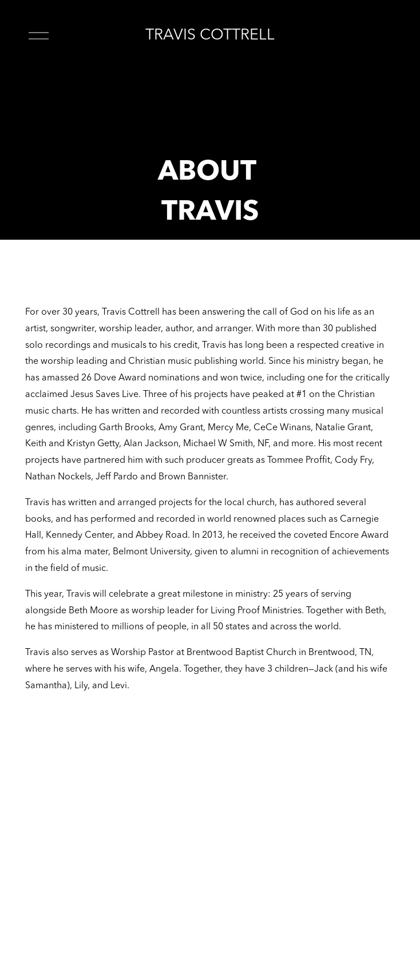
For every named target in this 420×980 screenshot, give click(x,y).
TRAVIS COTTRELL (210, 36)
